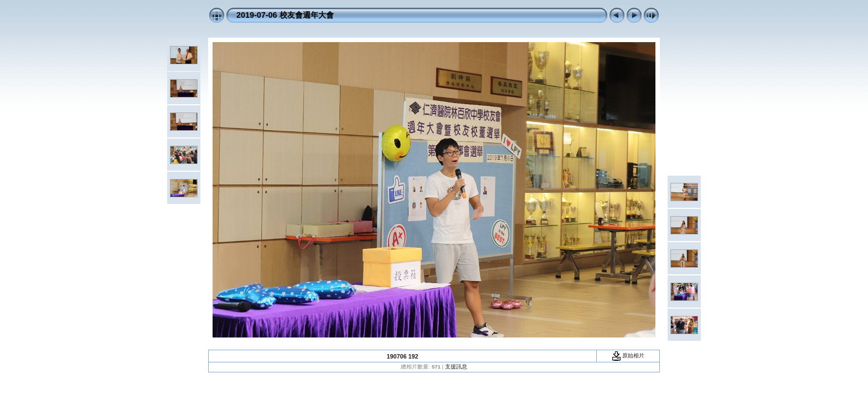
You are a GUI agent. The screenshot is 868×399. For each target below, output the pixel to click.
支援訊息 (456, 367)
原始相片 (628, 355)
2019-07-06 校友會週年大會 (285, 15)
